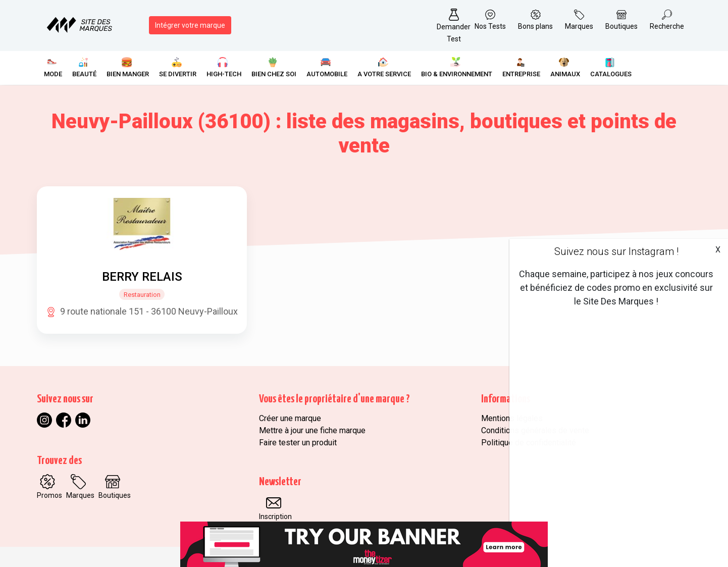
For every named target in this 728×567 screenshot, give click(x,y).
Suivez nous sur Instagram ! (616, 251)
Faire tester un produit (298, 443)
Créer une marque (290, 418)
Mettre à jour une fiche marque (312, 430)
